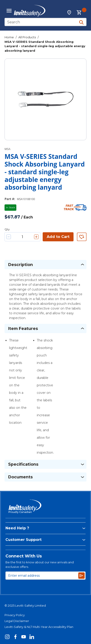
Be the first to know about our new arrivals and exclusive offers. (40, 564)
